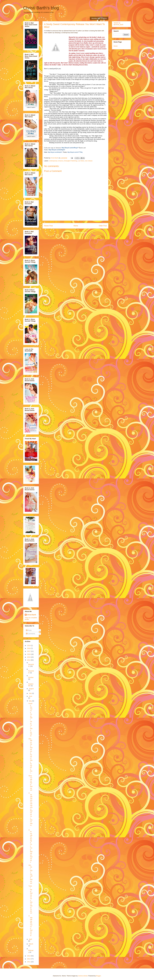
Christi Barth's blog (41, 8)
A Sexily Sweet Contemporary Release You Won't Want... (30, 810)
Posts (29, 630)
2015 (29, 657)
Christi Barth (31, 615)
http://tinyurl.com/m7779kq (75, 152)
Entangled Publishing (70, 161)
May (30, 701)
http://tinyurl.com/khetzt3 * (55, 152)
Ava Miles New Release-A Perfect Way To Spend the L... (30, 756)
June (30, 696)
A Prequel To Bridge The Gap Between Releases (30, 846)
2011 (29, 962)
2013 (29, 956)
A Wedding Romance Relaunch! (30, 926)
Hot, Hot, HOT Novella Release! (30, 874)
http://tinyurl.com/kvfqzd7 (57, 150)
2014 (29, 660)
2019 (29, 646)
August (31, 689)
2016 (29, 654)
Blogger (98, 976)
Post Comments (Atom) (80, 233)
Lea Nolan (81, 161)
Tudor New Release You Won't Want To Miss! (30, 899)
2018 (29, 648)
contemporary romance (56, 161)
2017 (29, 651)
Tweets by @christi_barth (118, 24)
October (31, 677)
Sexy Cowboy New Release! (30, 783)
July (30, 693)
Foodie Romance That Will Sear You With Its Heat (30, 720)
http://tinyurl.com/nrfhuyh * (70, 148)
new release (89, 161)
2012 (29, 959)
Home (76, 226)
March (31, 944)
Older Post (103, 226)
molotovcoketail (83, 976)
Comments (31, 634)
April (30, 939)
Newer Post (48, 226)
